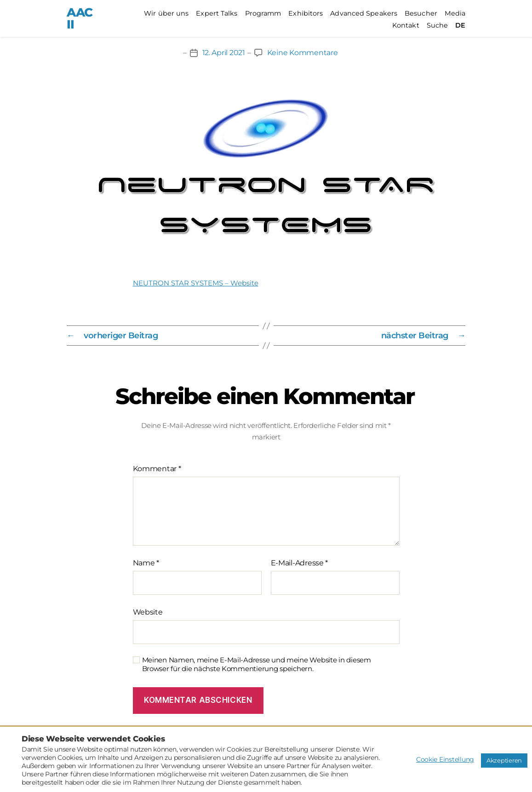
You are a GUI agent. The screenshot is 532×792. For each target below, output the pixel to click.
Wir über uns (166, 14)
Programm (263, 14)
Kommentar (157, 469)
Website (148, 612)
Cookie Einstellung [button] (445, 759)
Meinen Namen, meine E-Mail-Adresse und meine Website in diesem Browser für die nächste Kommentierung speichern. (257, 664)
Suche (438, 26)
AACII (80, 18)
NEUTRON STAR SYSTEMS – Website (196, 283)
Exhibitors (306, 14)
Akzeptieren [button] (504, 760)
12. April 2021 (224, 53)
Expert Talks (217, 14)
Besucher (421, 14)
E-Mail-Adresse (300, 563)
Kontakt (406, 26)
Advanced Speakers (364, 14)
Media (455, 14)
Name (146, 563)
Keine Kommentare (303, 53)
